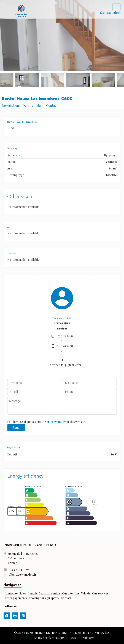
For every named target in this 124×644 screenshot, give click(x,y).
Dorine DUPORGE (62, 319)
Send (16, 427)
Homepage (21, 11)
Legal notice (83, 633)
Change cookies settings (49, 638)
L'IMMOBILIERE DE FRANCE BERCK (30, 545)
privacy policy (56, 422)
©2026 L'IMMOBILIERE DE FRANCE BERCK (43, 633)
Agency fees (102, 633)
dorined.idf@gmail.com (65, 365)
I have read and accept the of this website (48, 422)
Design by (81, 638)
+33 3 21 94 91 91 (19, 569)
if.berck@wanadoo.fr (23, 574)
